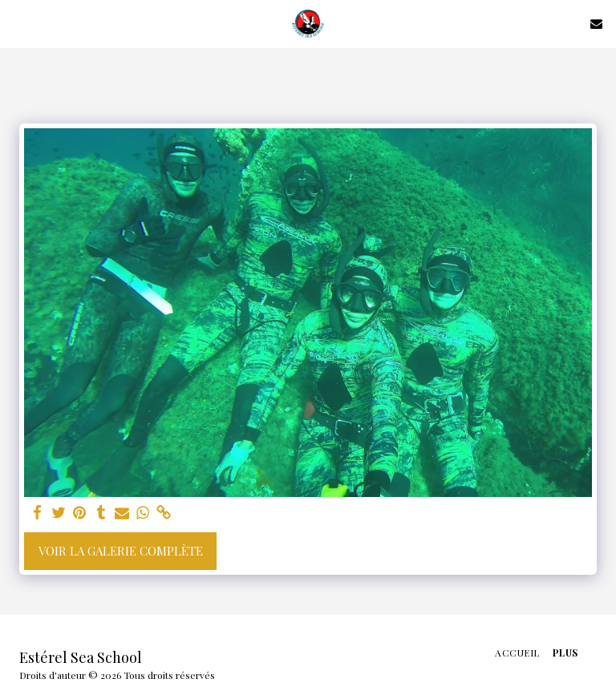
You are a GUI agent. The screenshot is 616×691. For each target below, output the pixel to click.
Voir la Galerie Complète (121, 551)
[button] (18, 23)
